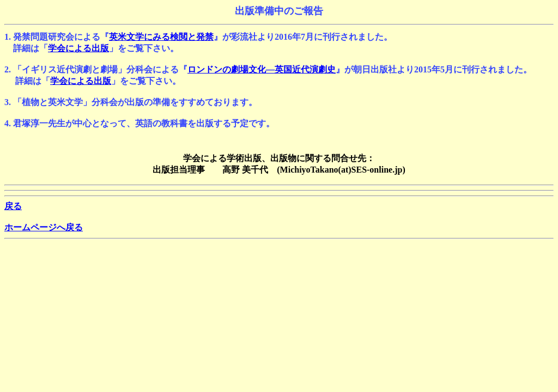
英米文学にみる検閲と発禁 (161, 37)
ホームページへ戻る (44, 227)
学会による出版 (78, 48)
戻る (13, 206)
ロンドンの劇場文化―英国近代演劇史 (262, 69)
